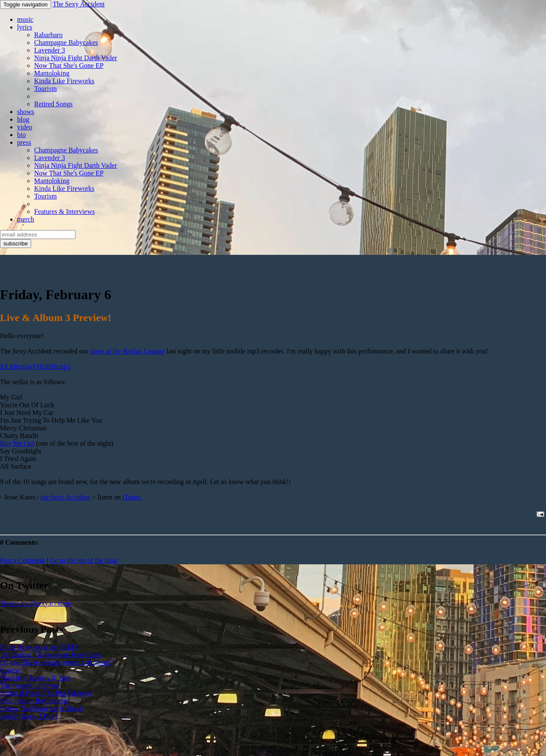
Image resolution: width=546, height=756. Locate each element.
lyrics (25, 27)
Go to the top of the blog (83, 560)
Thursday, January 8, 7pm (35, 678)
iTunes (132, 497)
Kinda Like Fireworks (64, 81)
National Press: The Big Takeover (46, 693)
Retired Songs (53, 104)
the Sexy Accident (65, 497)
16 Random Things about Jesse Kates (51, 655)
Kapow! (11, 670)
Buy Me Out (17, 443)
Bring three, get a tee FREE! (39, 647)
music (25, 19)
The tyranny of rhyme (30, 685)
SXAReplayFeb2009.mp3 (35, 366)
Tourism (45, 89)
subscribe (16, 244)
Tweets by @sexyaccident (35, 603)
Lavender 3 (49, 50)
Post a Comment (23, 560)
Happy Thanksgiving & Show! (42, 708)
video (25, 127)
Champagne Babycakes (66, 42)
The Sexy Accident (78, 4)
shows (26, 112)
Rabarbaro (48, 35)
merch (26, 219)
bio (21, 135)
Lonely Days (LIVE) (28, 716)
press (24, 142)
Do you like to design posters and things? (56, 662)
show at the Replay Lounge (127, 351)
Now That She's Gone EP (69, 66)
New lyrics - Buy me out (34, 701)
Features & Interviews (64, 212)
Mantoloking (52, 73)
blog (23, 119)
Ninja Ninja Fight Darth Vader (76, 58)
